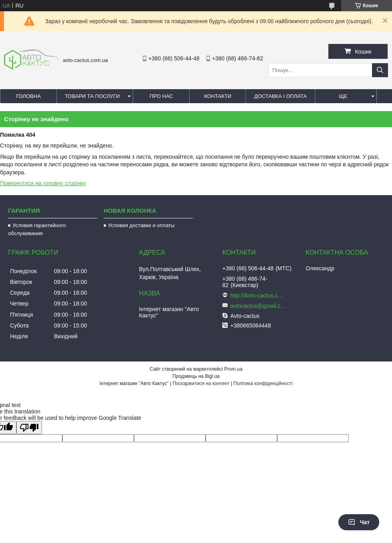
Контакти (218, 96)
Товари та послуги (92, 96)
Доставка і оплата (280, 96)
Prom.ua (233, 369)
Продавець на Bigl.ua (196, 376)
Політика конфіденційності (263, 383)
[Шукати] (380, 70)
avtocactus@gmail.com (258, 306)
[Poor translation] (29, 428)
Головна (28, 96)
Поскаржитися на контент (201, 383)
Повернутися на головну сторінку (43, 183)
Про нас (161, 96)
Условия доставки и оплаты (141, 225)
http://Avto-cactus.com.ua (258, 295)
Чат (359, 522)
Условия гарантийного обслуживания (37, 229)
